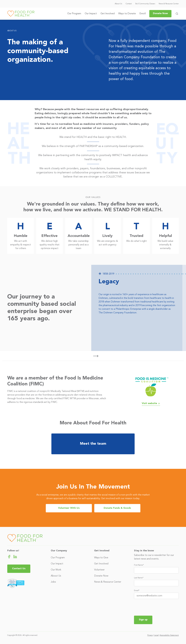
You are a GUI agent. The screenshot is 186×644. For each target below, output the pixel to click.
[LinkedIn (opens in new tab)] (15, 556)
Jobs (53, 582)
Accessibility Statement (169, 635)
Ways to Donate (127, 14)
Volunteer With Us (69, 508)
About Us (118, 4)
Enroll (143, 14)
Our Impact (91, 14)
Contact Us (19, 569)
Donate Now (160, 13)
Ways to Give (101, 558)
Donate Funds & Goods (117, 508)
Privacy (150, 635)
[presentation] (157, 607)
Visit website (151, 404)
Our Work (56, 570)
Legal (156, 635)
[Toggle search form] (177, 14)
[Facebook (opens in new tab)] (9, 556)
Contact (129, 4)
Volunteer (99, 570)
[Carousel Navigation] (91, 356)
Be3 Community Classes (145, 4)
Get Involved (108, 14)
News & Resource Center (169, 4)
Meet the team (93, 444)
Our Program (74, 14)
